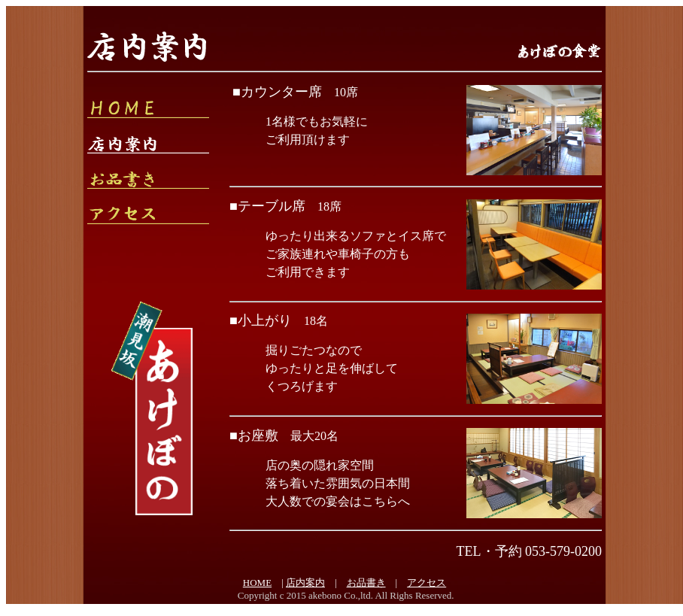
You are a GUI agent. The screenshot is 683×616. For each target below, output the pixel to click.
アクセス (426, 583)
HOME (257, 583)
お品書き (366, 583)
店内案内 (305, 583)
